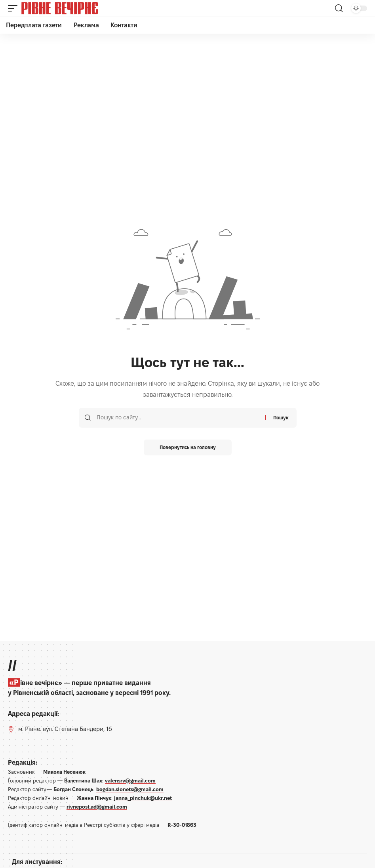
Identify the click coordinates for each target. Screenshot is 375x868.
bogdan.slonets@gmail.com (130, 789)
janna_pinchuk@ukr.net (143, 798)
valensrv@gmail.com (130, 780)
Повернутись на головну (188, 447)
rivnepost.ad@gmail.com (97, 807)
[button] (15, 8)
